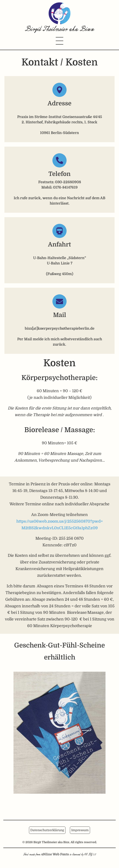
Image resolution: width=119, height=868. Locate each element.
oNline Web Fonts (55, 854)
